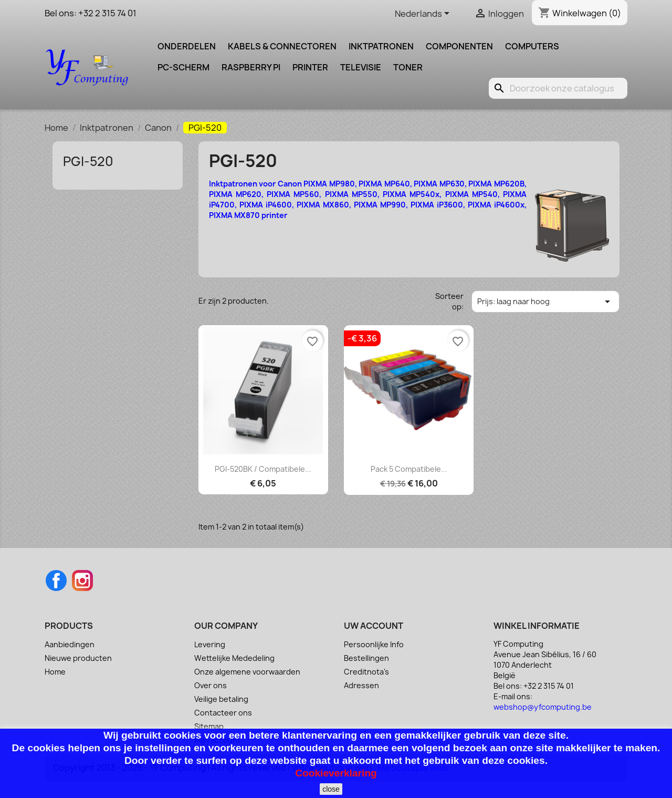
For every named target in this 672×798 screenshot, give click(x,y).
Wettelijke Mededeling (234, 658)
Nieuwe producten (78, 658)
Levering (210, 644)
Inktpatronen (381, 46)
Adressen (361, 685)
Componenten (459, 46)
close (331, 789)
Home (55, 672)
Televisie (361, 67)
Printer (310, 67)
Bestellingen (366, 658)
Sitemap (209, 726)
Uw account (374, 626)
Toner (408, 67)
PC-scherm (183, 67)
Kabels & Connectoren (282, 46)
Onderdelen (187, 46)
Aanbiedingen (70, 644)
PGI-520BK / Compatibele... (263, 469)
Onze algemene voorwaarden (247, 672)
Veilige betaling (221, 699)
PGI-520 (88, 161)
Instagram (82, 581)
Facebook (56, 581)
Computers (532, 46)
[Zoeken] (558, 88)
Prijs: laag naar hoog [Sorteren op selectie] (545, 302)
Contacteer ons (223, 713)
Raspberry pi (251, 67)
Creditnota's (366, 672)
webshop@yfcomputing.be (543, 707)
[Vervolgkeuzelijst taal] (424, 14)
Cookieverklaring (336, 773)
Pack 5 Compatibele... (409, 469)
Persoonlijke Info (374, 644)
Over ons (211, 685)
